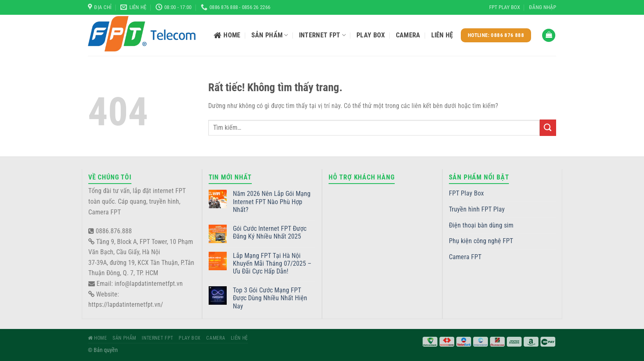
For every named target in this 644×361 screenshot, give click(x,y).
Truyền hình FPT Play (477, 209)
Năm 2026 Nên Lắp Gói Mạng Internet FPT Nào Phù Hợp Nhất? (272, 201)
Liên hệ (442, 35)
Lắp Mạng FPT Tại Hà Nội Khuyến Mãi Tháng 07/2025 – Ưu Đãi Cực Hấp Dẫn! (272, 263)
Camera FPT (465, 257)
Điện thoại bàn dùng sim (481, 225)
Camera (408, 35)
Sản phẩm (270, 35)
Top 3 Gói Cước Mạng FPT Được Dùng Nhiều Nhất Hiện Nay (270, 298)
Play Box (371, 35)
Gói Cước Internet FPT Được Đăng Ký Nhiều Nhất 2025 (270, 232)
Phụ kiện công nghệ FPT (481, 241)
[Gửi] (548, 128)
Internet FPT (322, 35)
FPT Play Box (505, 7)
